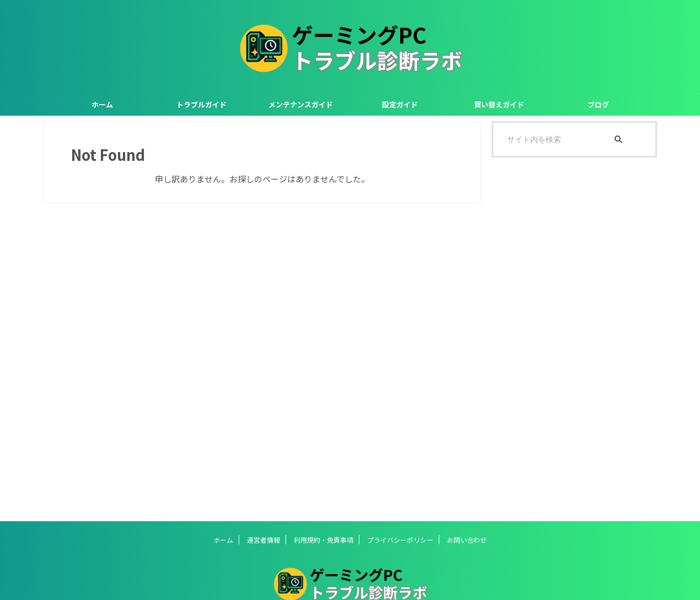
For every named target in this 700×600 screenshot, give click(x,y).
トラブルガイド (201, 104)
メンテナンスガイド (301, 104)
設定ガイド (400, 104)
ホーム (102, 104)
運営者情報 (263, 540)
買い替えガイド (499, 104)
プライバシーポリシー (400, 540)
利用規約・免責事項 (324, 540)
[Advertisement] (574, 339)
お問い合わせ (467, 540)
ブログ (598, 104)
